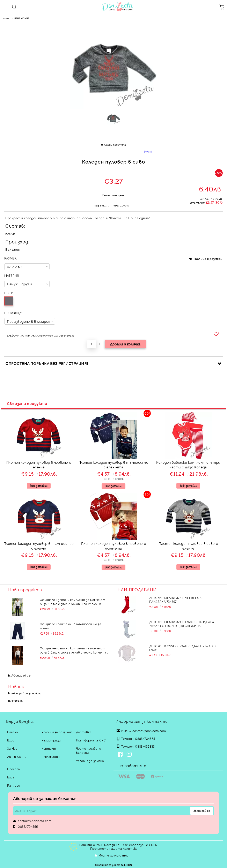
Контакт (49, 748)
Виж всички (16, 701)
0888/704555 (145, 738)
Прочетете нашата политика (114, 848)
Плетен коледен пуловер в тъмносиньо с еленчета (113, 465)
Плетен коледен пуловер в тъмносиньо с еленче (39, 546)
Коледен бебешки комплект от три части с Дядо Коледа (188, 465)
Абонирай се (21, 675)
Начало (6, 18)
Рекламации (51, 757)
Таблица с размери (208, 259)
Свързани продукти (27, 403)
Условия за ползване (57, 732)
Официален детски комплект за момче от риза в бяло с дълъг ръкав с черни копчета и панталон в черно (74, 650)
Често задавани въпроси (89, 750)
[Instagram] (130, 755)
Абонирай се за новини (26, 693)
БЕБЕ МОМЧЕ (22, 18)
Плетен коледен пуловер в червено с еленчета (114, 546)
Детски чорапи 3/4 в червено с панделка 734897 (176, 599)
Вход (11, 740)
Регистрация (52, 740)
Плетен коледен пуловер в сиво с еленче (188, 546)
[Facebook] (121, 755)
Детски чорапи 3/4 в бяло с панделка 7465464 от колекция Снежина (182, 624)
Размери (14, 785)
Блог (11, 777)
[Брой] (92, 344)
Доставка (84, 732)
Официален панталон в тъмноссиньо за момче (71, 626)
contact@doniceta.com (149, 731)
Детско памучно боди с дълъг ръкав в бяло (182, 648)
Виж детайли (39, 486)
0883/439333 (145, 746)
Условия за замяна (90, 761)
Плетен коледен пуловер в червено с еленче (39, 465)
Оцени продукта (115, 145)
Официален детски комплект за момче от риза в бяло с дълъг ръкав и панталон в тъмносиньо (73, 602)
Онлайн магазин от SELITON (114, 864)
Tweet (148, 152)
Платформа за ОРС (91, 740)
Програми (15, 769)
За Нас (12, 748)
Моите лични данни (113, 855)
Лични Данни (17, 757)
